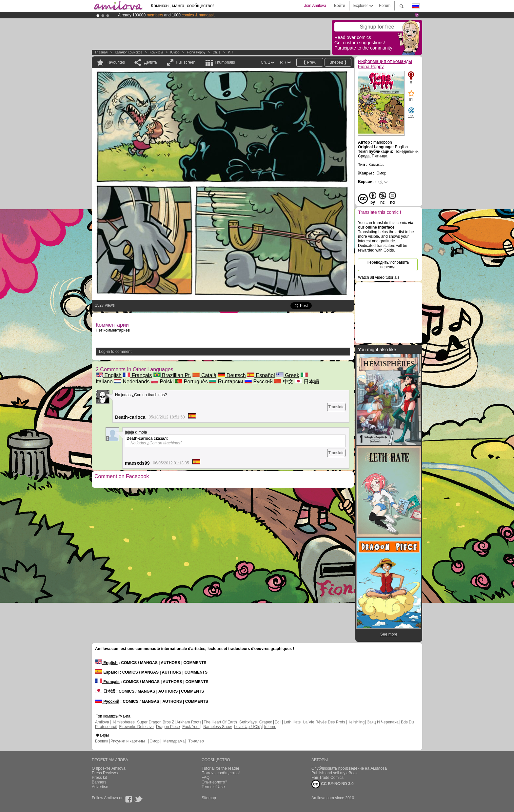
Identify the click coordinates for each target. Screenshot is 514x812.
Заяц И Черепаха (383, 722)
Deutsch (232, 375)
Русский (259, 382)
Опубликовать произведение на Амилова (349, 768)
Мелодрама (174, 741)
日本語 (307, 382)
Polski (162, 382)
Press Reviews (105, 773)
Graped (266, 722)
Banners (99, 782)
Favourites (116, 62)
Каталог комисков (129, 52)
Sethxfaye (248, 722)
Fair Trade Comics (327, 778)
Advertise (100, 787)
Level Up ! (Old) (248, 727)
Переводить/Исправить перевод (388, 265)
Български (226, 382)
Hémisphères (123, 722)
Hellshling (356, 722)
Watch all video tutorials (379, 277)
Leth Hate (292, 722)
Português (191, 382)
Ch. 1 (217, 52)
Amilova (102, 722)
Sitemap (209, 798)
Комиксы (156, 52)
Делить (150, 62)
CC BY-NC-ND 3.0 (333, 784)
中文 (284, 382)
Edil (278, 722)
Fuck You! (191, 727)
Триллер (196, 741)
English (109, 375)
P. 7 (231, 52)
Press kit (99, 778)
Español (261, 375)
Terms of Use (213, 787)
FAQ (206, 778)
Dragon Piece (168, 727)
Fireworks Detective (136, 727)
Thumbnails (225, 62)
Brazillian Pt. (172, 375)
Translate (336, 407)
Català (204, 375)
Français (137, 375)
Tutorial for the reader (220, 768)
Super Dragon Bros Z (156, 722)
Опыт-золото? (214, 782)
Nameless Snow (217, 727)
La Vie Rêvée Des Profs (324, 722)
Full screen (186, 62)
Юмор (175, 52)
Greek (288, 375)
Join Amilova (315, 6)
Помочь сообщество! (221, 773)
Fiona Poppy (196, 52)
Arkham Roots (189, 722)
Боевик (102, 741)
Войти (340, 6)
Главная (101, 52)
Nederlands (132, 382)
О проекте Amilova (109, 768)
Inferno (270, 727)
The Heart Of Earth (220, 722)
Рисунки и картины (128, 741)
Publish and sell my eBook (335, 773)
